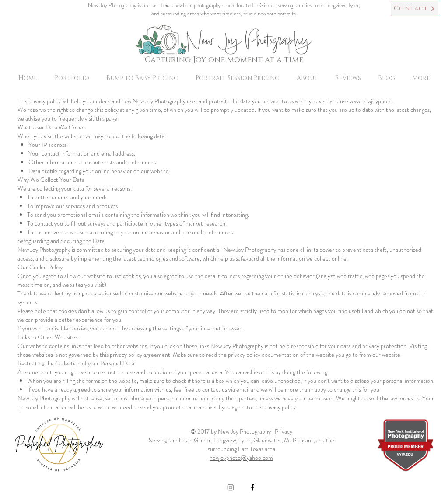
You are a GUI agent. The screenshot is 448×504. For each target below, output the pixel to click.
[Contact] (415, 9)
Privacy (283, 431)
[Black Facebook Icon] (252, 487)
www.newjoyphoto (371, 101)
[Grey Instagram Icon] (231, 487)
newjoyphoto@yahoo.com (241, 458)
